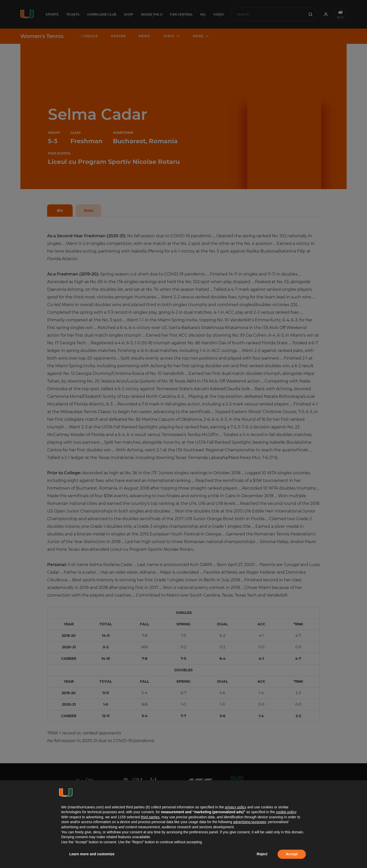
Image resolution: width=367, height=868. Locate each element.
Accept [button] (292, 854)
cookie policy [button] (286, 812)
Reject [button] (262, 854)
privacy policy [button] (235, 807)
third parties (150, 817)
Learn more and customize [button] (92, 854)
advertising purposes (250, 822)
